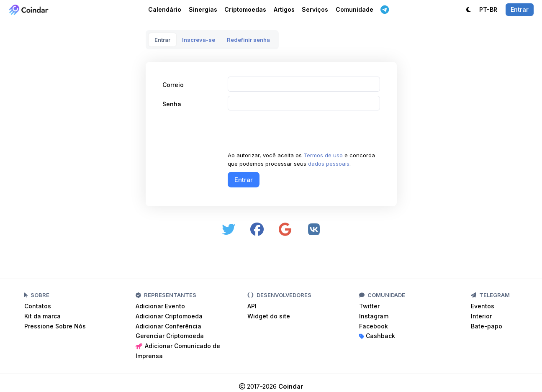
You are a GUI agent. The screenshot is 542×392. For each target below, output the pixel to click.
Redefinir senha (248, 40)
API (252, 306)
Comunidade (354, 9)
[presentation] (291, 131)
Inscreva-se (199, 40)
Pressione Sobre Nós (55, 326)
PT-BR (488, 9)
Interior (481, 316)
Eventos (483, 306)
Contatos (38, 306)
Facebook (374, 326)
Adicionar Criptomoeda (169, 316)
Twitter (369, 306)
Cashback (377, 336)
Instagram (374, 316)
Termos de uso (323, 155)
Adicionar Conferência (168, 326)
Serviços (315, 9)
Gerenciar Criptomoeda (170, 336)
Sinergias (203, 9)
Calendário (165, 9)
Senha (172, 104)
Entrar (162, 40)
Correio (173, 85)
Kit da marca (42, 316)
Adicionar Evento (160, 306)
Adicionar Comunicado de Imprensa (178, 351)
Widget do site (269, 316)
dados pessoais (329, 164)
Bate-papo (487, 326)
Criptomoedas (245, 9)
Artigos (284, 9)
